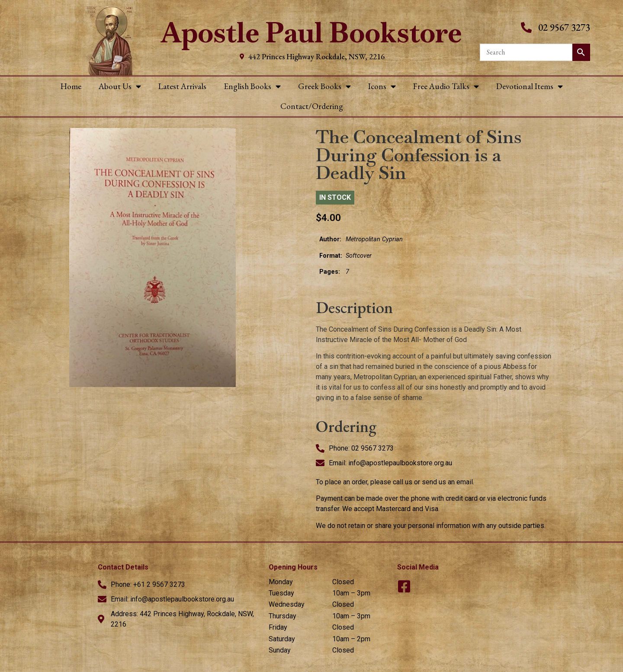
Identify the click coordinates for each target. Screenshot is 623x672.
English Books (252, 86)
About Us (120, 86)
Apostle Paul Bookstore (311, 33)
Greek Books (324, 86)
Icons (382, 86)
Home (71, 86)
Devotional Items (530, 86)
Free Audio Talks (446, 86)
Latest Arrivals (182, 86)
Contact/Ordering (312, 106)
